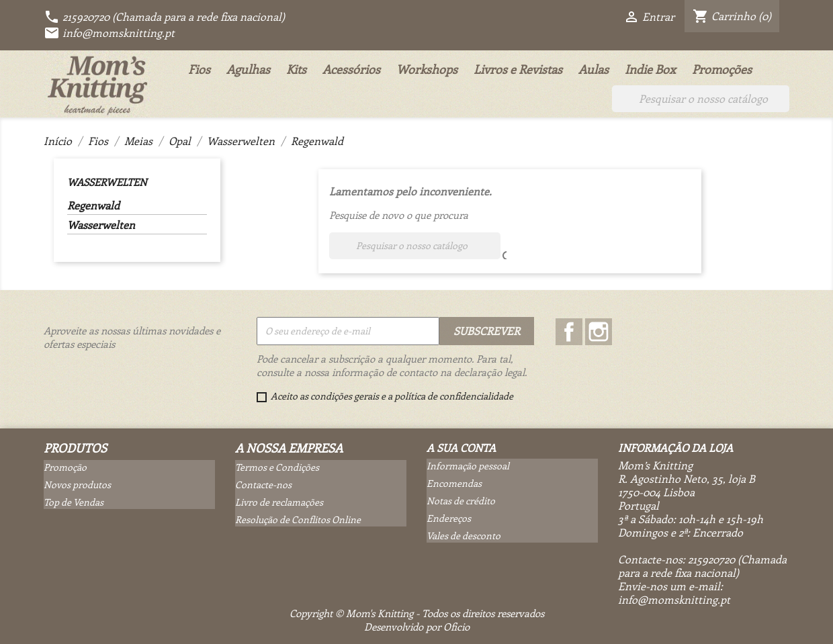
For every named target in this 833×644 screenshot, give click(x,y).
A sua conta (461, 448)
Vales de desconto (464, 536)
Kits (296, 69)
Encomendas (454, 483)
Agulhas (248, 69)
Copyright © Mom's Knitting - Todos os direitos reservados (417, 613)
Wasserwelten (107, 182)
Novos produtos (77, 485)
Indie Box (650, 69)
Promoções (722, 69)
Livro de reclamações (279, 502)
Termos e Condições (277, 467)
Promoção (65, 467)
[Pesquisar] (701, 99)
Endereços (449, 518)
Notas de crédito (461, 501)
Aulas (594, 69)
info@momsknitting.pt (109, 33)
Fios (199, 69)
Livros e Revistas (518, 69)
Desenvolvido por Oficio (417, 627)
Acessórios (351, 69)
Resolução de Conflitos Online (298, 519)
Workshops (427, 69)
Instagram (599, 332)
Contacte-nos (263, 485)
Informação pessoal (468, 466)
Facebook (569, 332)
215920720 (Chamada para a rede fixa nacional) (164, 16)
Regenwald (93, 205)
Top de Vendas (74, 502)
